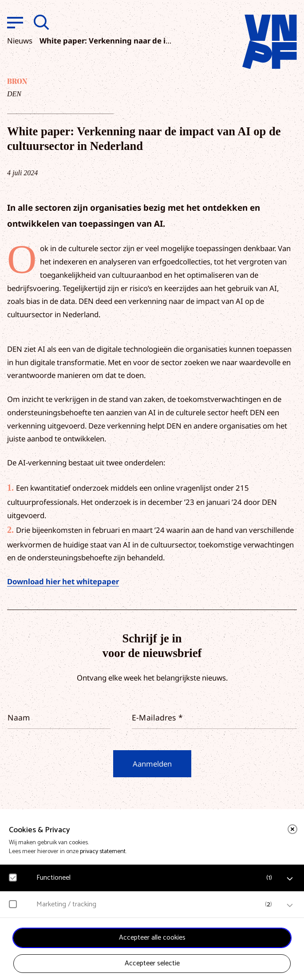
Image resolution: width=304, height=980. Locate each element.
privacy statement (103, 852)
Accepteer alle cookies (152, 938)
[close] (292, 829)
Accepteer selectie (152, 963)
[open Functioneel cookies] (290, 879)
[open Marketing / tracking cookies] (290, 905)
